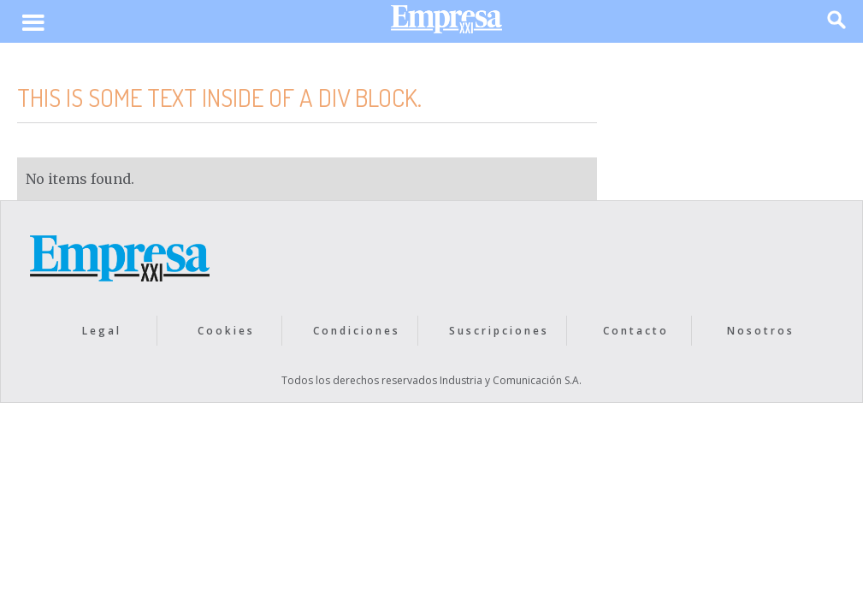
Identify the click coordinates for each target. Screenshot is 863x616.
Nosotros (761, 331)
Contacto (636, 331)
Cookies (226, 331)
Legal (102, 331)
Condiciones (357, 331)
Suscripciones (499, 331)
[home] (446, 24)
